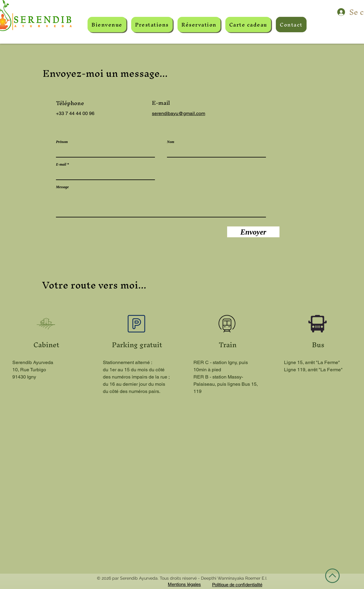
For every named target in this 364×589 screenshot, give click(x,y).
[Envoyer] (253, 232)
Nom (171, 142)
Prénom (62, 142)
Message (62, 187)
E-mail (61, 164)
